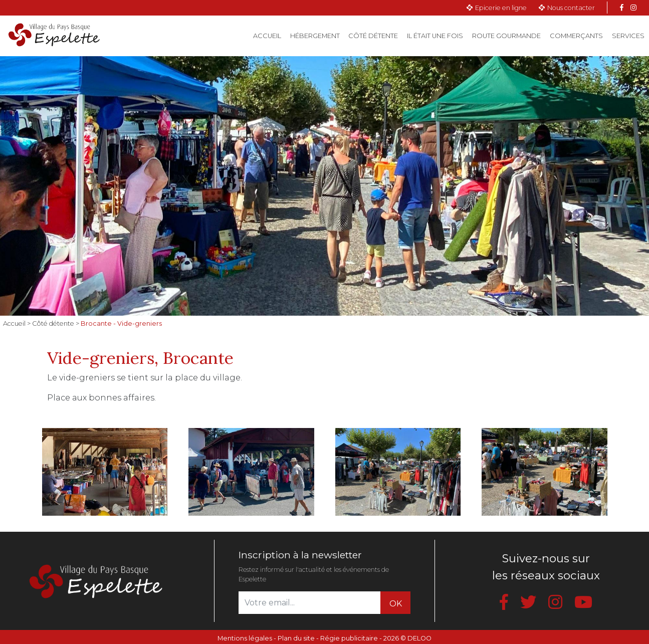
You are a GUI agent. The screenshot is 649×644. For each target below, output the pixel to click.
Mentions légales (245, 638)
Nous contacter (571, 8)
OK (396, 604)
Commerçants (576, 36)
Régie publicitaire (349, 638)
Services (628, 36)
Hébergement (315, 36)
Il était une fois (435, 36)
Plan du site (296, 638)
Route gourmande (506, 36)
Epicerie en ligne (501, 8)
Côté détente (373, 36)
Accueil (269, 35)
